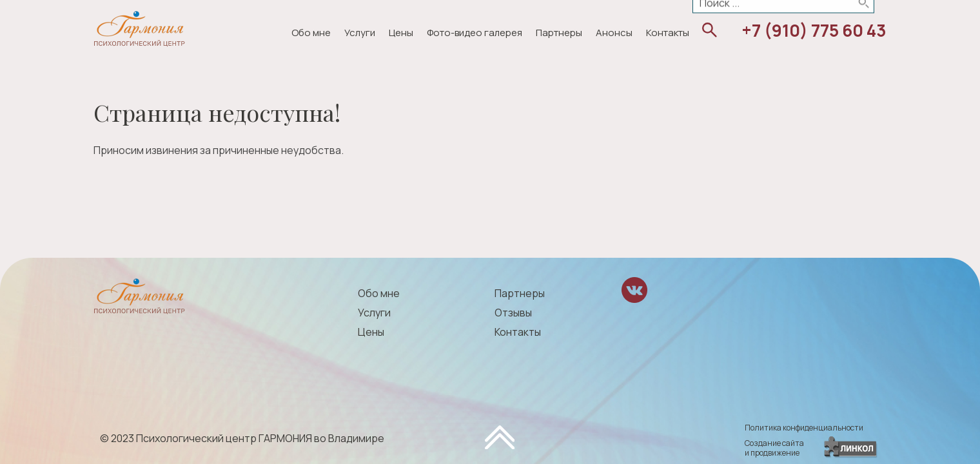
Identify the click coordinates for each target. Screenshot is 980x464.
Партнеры (559, 33)
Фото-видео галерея (475, 33)
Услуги (360, 33)
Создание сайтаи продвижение (774, 448)
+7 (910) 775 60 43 (814, 30)
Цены (401, 33)
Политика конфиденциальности (804, 428)
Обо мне (311, 33)
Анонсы (614, 33)
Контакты (668, 33)
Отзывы (513, 313)
